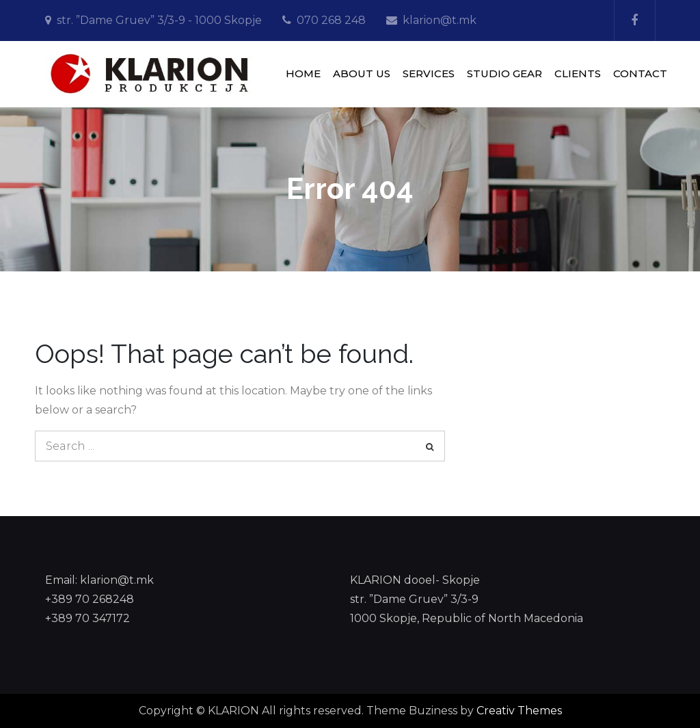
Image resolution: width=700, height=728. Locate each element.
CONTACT (640, 73)
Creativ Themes (519, 711)
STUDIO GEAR (504, 73)
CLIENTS (578, 73)
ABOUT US (362, 73)
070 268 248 (331, 20)
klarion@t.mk (440, 20)
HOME (303, 73)
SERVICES (429, 73)
